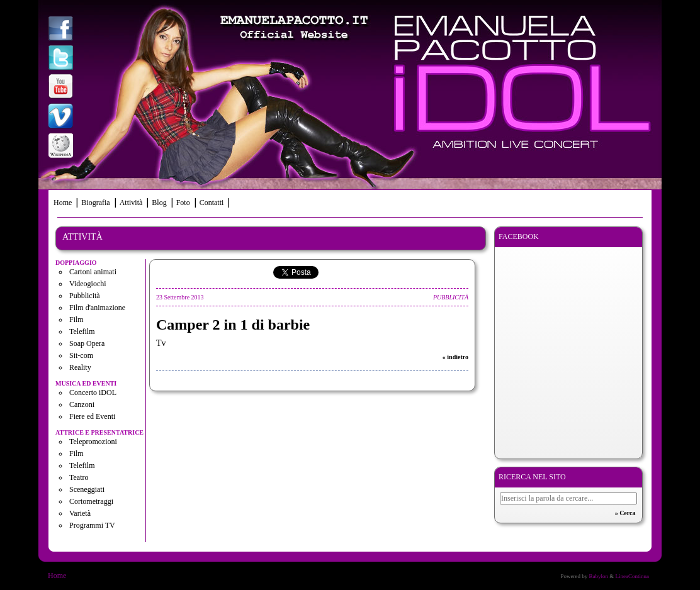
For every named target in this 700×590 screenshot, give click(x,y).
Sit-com (81, 355)
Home (63, 203)
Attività (131, 203)
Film (76, 320)
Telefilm (82, 331)
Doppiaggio (76, 263)
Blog (159, 203)
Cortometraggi (91, 501)
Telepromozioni (93, 442)
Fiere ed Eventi (92, 416)
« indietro (455, 357)
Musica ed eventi (86, 383)
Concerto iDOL (93, 392)
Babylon (598, 576)
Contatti (212, 203)
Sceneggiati (87, 489)
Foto (183, 203)
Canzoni (82, 404)
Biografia (95, 203)
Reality (80, 367)
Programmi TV (92, 525)
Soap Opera (87, 343)
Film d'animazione (97, 308)
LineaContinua (633, 576)
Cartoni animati (93, 272)
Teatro (79, 477)
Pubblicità (85, 296)
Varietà (80, 513)
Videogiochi (88, 284)
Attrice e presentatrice (99, 432)
